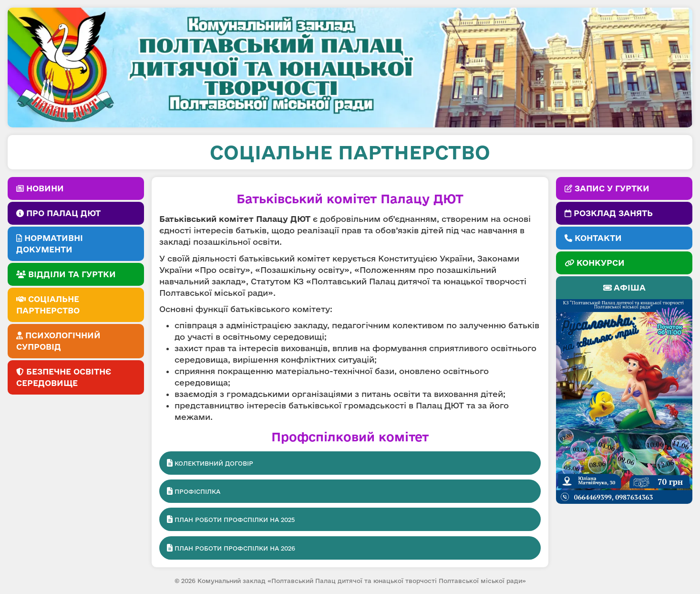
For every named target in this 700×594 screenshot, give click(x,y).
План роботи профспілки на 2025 (231, 519)
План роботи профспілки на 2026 (231, 548)
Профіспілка (194, 491)
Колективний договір (210, 463)
